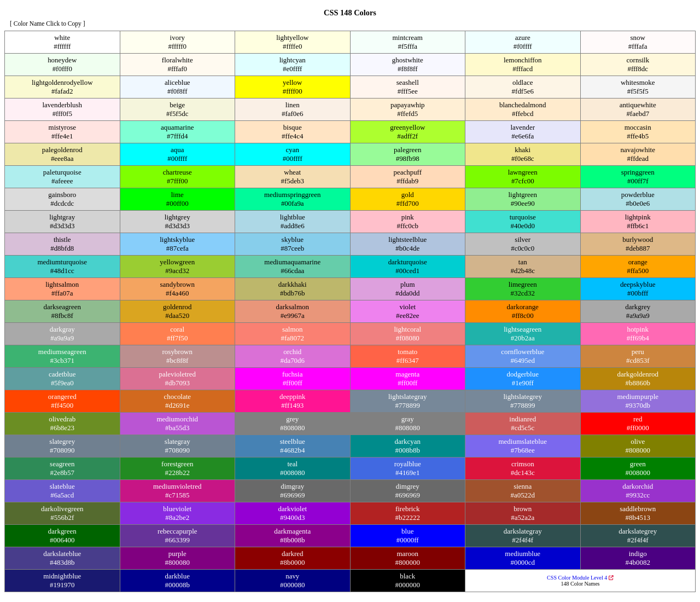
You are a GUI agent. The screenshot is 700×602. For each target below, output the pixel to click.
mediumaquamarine (292, 262)
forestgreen (177, 464)
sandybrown (177, 284)
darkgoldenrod (638, 374)
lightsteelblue (407, 239)
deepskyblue (638, 284)
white (62, 37)
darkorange (523, 307)
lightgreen (523, 195)
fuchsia (292, 374)
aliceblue (177, 82)
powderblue (638, 195)
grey (292, 419)
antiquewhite (638, 105)
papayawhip (408, 105)
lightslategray (408, 396)
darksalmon (293, 307)
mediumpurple (638, 396)
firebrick (408, 509)
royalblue (408, 464)
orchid (292, 352)
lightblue (293, 217)
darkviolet (292, 509)
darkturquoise (408, 262)
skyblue (293, 239)
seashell (408, 82)
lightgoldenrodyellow (62, 82)
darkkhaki (293, 284)
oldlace (523, 82)
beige (177, 105)
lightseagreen (523, 329)
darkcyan (408, 441)
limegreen (523, 284)
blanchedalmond (523, 105)
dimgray (292, 486)
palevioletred (177, 374)
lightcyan (293, 60)
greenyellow (407, 127)
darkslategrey (638, 531)
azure (523, 37)
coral (177, 329)
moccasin (638, 127)
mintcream (408, 37)
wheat (292, 172)
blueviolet (177, 509)
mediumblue (523, 554)
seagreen (62, 464)
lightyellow (292, 37)
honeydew (62, 60)
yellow (292, 82)
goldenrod (177, 307)
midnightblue (62, 576)
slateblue (62, 486)
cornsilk (638, 60)
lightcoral (407, 329)
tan (523, 262)
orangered (62, 396)
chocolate (177, 396)
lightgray (62, 217)
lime (177, 195)
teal (292, 464)
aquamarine (177, 127)
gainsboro (62, 195)
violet (408, 307)
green (638, 464)
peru (638, 352)
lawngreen (523, 172)
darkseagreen (62, 307)
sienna (523, 486)
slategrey (62, 441)
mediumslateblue (523, 441)
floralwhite (177, 60)
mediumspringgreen (293, 195)
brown (523, 509)
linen (293, 105)
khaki (523, 150)
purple (177, 554)
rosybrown (177, 352)
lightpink (638, 217)
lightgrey (177, 217)
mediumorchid (177, 419)
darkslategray (523, 531)
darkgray (62, 329)
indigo (638, 554)
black (407, 576)
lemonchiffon (523, 60)
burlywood (638, 239)
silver (523, 239)
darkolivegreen (62, 509)
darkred (293, 554)
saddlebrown (638, 509)
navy (292, 576)
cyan (293, 150)
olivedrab (62, 419)
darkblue (177, 576)
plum (408, 284)
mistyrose (62, 127)
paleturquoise (62, 172)
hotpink (638, 329)
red (638, 419)
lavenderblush (62, 105)
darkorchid (638, 486)
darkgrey (638, 307)
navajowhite (638, 150)
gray (408, 419)
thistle (62, 239)
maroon (407, 554)
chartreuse (177, 172)
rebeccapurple (177, 531)
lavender (523, 127)
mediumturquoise (62, 262)
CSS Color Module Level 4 (580, 578)
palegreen (407, 150)
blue (407, 531)
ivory (177, 37)
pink (408, 217)
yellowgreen (177, 262)
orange (638, 262)
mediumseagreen (62, 352)
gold (408, 195)
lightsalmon (62, 284)
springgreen (638, 172)
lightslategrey (523, 396)
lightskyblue (177, 239)
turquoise (523, 217)
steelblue (293, 441)
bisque (293, 127)
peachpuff (407, 172)
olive (638, 441)
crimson (523, 464)
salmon (292, 329)
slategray (177, 441)
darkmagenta (292, 531)
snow (638, 37)
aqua (177, 150)
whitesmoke (638, 82)
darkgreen (62, 531)
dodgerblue (523, 374)
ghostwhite (408, 60)
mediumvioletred (177, 486)
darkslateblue (62, 554)
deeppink (292, 396)
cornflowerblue (523, 352)
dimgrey (408, 486)
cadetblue (62, 374)
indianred (523, 419)
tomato (407, 352)
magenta (407, 374)
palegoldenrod (62, 150)
